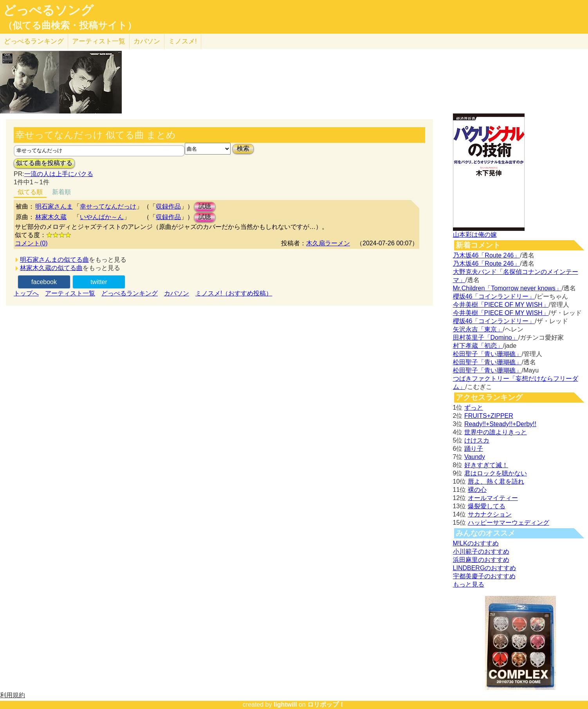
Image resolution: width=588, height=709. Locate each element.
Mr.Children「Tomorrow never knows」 (507, 288)
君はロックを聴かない (496, 473)
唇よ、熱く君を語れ (496, 481)
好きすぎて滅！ (486, 465)
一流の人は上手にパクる (59, 174)
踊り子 (474, 449)
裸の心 (477, 490)
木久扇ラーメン (328, 243)
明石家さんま (54, 206)
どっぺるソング (48, 10)
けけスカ (477, 440)
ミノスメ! (183, 41)
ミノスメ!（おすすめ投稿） (234, 293)
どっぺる (34, 41)
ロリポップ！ (326, 705)
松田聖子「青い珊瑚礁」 (487, 354)
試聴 (205, 206)
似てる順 (30, 192)
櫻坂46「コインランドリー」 (494, 296)
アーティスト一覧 (70, 293)
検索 (243, 148)
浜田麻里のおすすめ (481, 560)
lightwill (285, 705)
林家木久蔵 (51, 217)
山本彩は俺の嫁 (475, 235)
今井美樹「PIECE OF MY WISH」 (501, 305)
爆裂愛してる (487, 506)
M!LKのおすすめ (476, 543)
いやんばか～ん (102, 217)
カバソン (147, 41)
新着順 (61, 192)
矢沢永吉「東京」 (478, 329)
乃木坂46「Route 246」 (487, 255)
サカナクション (490, 514)
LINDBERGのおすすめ (485, 568)
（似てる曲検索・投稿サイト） (70, 25)
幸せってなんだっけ (108, 206)
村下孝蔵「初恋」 (478, 346)
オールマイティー (493, 498)
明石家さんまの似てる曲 (54, 260)
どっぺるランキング (130, 293)
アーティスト (99, 41)
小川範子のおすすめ (481, 552)
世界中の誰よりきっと (496, 432)
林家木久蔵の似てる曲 (51, 268)
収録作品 (168, 206)
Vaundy (475, 457)
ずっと (474, 408)
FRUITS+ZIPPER (489, 416)
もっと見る (469, 584)
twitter (99, 282)
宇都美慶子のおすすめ (484, 576)
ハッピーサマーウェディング (509, 523)
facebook (44, 282)
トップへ (26, 293)
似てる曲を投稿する (44, 163)
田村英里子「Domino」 (486, 337)
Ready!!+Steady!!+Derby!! (500, 424)
